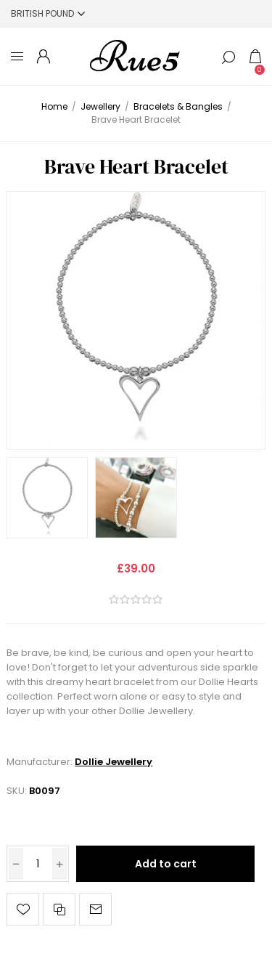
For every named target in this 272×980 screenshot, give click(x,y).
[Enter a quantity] (38, 864)
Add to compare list (59, 909)
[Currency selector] (48, 13)
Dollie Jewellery (114, 762)
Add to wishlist (23, 909)
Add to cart (166, 864)
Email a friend (95, 909)
